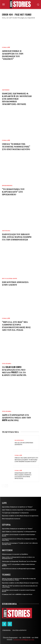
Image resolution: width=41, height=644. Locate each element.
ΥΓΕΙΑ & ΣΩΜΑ (7, 364)
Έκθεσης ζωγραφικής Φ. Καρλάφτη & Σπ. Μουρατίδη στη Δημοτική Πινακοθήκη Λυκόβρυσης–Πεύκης (17, 99)
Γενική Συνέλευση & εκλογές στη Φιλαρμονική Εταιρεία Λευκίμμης (19, 569)
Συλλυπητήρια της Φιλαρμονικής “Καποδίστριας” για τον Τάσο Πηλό (19, 561)
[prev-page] (3, 486)
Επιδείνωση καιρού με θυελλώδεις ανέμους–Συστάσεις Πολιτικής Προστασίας (23, 476)
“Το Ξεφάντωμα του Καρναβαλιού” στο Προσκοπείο (13, 192)
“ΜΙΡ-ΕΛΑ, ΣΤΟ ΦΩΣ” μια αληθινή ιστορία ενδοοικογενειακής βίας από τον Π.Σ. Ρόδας (16, 326)
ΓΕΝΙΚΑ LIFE (6, 47)
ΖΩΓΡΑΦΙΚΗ (6, 90)
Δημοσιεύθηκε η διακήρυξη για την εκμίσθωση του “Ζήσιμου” (13, 55)
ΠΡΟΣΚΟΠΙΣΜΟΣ (7, 186)
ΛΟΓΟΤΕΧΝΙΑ (6, 231)
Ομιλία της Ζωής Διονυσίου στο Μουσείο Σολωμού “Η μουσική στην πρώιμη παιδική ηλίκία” (26, 459)
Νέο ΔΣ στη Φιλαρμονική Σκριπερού (24, 443)
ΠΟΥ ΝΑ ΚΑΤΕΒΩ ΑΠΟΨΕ (10, 279)
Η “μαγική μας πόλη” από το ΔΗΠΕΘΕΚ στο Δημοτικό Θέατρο (17, 594)
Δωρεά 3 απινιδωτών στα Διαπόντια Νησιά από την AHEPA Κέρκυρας (16, 417)
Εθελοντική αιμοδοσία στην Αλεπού (15, 283)
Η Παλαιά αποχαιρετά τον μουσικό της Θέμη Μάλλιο (15, 554)
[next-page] (7, 486)
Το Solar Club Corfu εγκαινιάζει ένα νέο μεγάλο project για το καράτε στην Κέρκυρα (14, 371)
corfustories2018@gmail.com (24, 640)
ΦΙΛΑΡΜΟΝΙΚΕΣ (19, 440)
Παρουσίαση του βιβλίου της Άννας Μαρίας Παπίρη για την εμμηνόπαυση (17, 237)
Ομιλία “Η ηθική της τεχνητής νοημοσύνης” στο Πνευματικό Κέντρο (16, 146)
